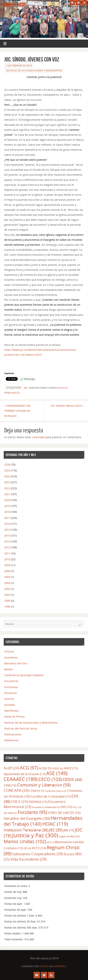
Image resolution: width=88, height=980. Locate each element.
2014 (7, 536)
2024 (7, 476)
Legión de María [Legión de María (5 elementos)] (69, 836)
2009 (7, 565)
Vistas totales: (13, 933)
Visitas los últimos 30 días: (21, 921)
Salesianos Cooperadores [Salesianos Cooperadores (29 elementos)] (38, 854)
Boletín (9, 669)
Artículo (9, 651)
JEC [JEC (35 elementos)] (56, 830)
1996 (7, 607)
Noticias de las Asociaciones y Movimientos (34, 71)
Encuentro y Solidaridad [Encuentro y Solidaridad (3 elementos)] (46, 807)
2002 (7, 595)
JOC (26, 388)
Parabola (44, 966)
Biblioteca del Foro (16, 663)
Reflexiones (11, 740)
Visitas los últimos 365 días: (21, 927)
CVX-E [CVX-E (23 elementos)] (19, 802)
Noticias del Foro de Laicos (21, 728)
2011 (7, 553)
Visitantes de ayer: (16, 910)
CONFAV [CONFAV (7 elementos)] (37, 791)
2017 (7, 518)
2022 (7, 488)
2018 (7, 512)
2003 (7, 589)
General (9, 699)
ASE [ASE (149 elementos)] (57, 773)
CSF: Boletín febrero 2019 (67, 406)
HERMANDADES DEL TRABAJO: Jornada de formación (18, 411)
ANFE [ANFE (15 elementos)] (71, 768)
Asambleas (11, 657)
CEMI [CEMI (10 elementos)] (10, 785)
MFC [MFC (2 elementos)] (50, 842)
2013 (7, 541)
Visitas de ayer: (14, 904)
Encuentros (11, 681)
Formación (11, 693)
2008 (7, 571)
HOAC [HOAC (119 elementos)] (55, 824)
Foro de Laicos (13, 5)
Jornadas (10, 705)
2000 (7, 601)
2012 (7, 547)
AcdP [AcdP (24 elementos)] (11, 768)
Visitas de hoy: (13, 892)
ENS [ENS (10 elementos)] (66, 807)
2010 (7, 559)
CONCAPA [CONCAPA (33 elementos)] (16, 790)
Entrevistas (11, 687)
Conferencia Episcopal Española (24, 675)
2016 (7, 524)
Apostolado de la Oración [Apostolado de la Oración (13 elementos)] (25, 774)
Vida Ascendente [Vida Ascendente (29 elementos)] (29, 859)
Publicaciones (13, 734)
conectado (38, 437)
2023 (7, 482)
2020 (7, 500)
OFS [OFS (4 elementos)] (27, 848)
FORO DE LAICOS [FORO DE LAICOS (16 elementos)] (64, 813)
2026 (7, 465)
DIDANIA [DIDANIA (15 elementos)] (38, 802)
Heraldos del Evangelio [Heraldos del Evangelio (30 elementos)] (27, 818)
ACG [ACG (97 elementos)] (29, 768)
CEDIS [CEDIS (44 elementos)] (72, 779)
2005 (7, 577)
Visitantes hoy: (14, 898)
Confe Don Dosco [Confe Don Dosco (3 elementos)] (55, 791)
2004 (7, 583)
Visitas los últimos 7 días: (20, 916)
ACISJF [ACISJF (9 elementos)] (45, 768)
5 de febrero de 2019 (19, 66)
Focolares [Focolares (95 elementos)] (32, 812)
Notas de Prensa (14, 717)
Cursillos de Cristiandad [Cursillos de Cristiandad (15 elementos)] (51, 796)
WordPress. (60, 966)
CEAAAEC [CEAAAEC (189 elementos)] (21, 779)
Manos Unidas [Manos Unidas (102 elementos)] (25, 841)
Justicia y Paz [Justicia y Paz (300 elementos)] (35, 835)
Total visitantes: (14, 939)
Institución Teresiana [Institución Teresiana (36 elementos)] (26, 830)
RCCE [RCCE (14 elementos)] (39, 848)
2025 (7, 470)
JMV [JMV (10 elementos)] (69, 830)
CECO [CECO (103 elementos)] (50, 779)
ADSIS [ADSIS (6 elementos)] (58, 768)
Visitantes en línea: (16, 886)
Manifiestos (11, 711)
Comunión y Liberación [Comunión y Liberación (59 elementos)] (44, 785)
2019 (7, 506)
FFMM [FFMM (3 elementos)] (12, 813)
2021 (7, 494)
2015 (7, 530)
